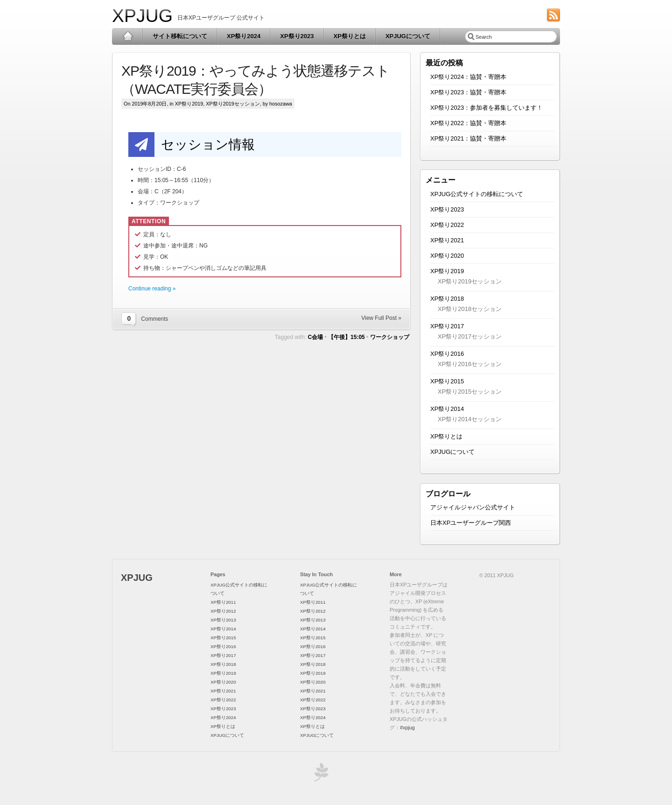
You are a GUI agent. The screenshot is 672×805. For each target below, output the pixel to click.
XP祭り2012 (223, 611)
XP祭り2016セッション (470, 364)
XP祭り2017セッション (470, 336)
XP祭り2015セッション (470, 392)
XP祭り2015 (447, 381)
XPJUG (142, 16)
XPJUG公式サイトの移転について (477, 194)
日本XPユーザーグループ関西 (471, 523)
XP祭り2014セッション (470, 419)
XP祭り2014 (447, 409)
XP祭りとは (350, 36)
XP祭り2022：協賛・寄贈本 (468, 123)
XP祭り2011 (223, 602)
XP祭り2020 (447, 256)
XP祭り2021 (447, 240)
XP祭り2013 (223, 620)
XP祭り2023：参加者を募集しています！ (486, 108)
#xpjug (407, 727)
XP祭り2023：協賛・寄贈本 (468, 92)
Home (128, 36)
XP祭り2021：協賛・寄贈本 (468, 138)
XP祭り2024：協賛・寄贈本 (468, 77)
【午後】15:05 (346, 337)
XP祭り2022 (447, 225)
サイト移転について (180, 36)
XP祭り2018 (447, 299)
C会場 (316, 337)
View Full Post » (381, 318)
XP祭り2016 (447, 354)
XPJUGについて (408, 36)
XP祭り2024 (244, 36)
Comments (154, 319)
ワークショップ (390, 337)
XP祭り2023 (297, 36)
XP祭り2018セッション (470, 309)
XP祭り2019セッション (233, 104)
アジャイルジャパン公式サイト (473, 507)
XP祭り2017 (447, 326)
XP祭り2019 (189, 104)
